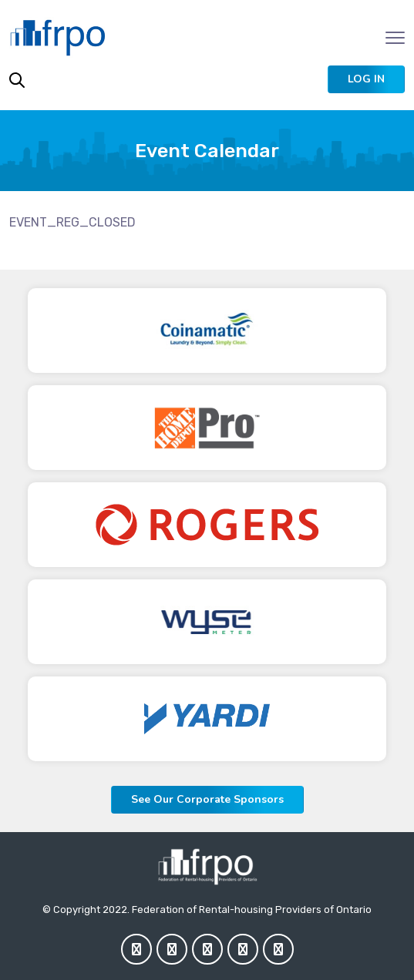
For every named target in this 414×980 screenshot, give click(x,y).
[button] (366, 79)
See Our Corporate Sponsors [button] (207, 799)
